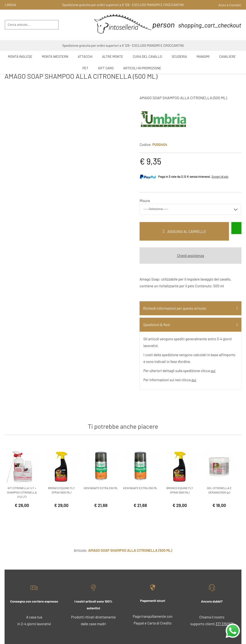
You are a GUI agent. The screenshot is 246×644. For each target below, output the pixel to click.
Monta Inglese (20, 56)
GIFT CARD (106, 68)
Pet (85, 68)
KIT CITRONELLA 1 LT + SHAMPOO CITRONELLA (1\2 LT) (22, 492)
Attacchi (85, 56)
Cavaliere (227, 56)
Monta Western (55, 56)
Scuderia (179, 56)
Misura (145, 201)
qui (213, 371)
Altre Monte (113, 56)
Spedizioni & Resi (157, 325)
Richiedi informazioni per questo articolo (175, 308)
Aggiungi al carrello (187, 231)
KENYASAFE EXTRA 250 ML (101, 488)
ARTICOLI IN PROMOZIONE (142, 68)
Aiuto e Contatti (230, 5)
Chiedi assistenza (191, 256)
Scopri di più (220, 177)
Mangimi (203, 56)
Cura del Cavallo (148, 56)
